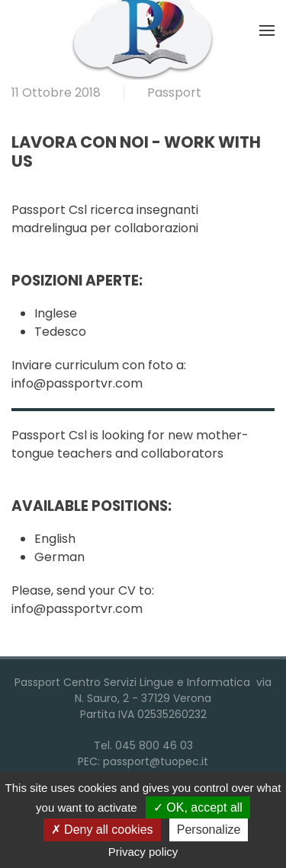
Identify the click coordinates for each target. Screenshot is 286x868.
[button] (267, 30)
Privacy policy (143, 852)
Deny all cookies (102, 830)
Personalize (209, 830)
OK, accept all (198, 807)
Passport (174, 93)
